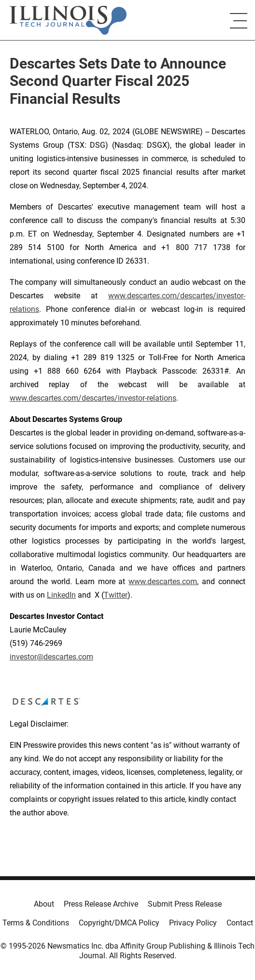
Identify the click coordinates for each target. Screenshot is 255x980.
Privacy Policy (193, 923)
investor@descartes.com (51, 657)
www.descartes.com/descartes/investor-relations (93, 398)
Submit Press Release (185, 904)
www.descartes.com (163, 581)
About (44, 904)
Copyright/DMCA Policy (119, 923)
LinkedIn (61, 595)
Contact (240, 923)
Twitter (116, 595)
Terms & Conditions (36, 923)
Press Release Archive (101, 904)
